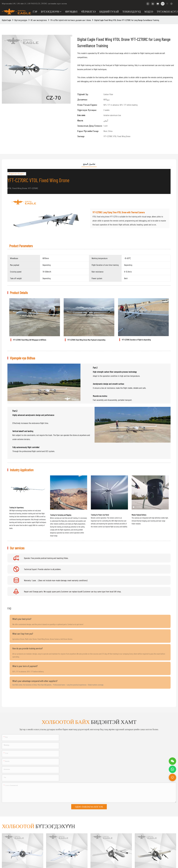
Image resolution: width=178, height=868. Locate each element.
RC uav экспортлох (39, 20)
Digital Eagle (6, 20)
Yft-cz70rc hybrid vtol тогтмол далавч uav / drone (71, 20)
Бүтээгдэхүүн (21, 20)
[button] (177, 12)
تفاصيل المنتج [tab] (89, 164)
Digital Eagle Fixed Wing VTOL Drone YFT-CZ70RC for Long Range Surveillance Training (127, 20)
